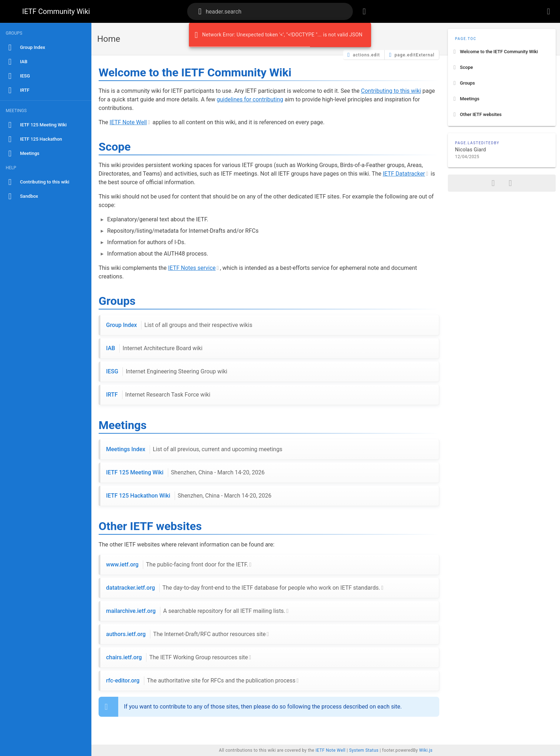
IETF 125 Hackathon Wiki (189, 496)
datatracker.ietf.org (243, 588)
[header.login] (549, 11)
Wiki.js (426, 750)
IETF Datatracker (404, 174)
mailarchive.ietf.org (196, 611)
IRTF (158, 395)
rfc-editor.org (201, 681)
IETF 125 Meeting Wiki (185, 473)
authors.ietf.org (186, 634)
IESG (167, 372)
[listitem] (502, 52)
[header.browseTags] (364, 11)
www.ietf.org (177, 565)
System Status (364, 750)
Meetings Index (194, 449)
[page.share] (493, 183)
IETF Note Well (128, 122)
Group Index (179, 325)
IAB (154, 348)
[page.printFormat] (510, 183)
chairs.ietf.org (177, 657)
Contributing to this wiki (391, 91)
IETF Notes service (192, 268)
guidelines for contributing (250, 99)
